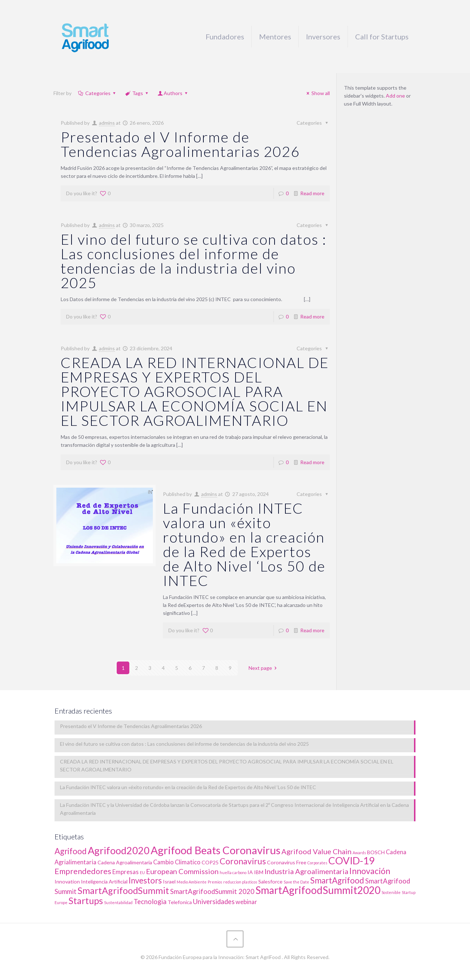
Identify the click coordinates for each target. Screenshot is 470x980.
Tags (137, 93)
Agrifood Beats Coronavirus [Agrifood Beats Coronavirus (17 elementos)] (215, 850)
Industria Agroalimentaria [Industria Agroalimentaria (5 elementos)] (306, 871)
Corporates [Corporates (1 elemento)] (317, 863)
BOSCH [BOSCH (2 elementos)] (376, 852)
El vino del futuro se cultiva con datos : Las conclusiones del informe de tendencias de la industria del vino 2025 (194, 261)
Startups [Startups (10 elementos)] (86, 900)
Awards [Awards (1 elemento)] (359, 853)
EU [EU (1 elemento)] (142, 872)
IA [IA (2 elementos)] (250, 872)
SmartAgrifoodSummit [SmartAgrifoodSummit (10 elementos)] (123, 890)
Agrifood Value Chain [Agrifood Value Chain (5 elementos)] (316, 851)
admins (107, 123)
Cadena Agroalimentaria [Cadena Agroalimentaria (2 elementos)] (125, 862)
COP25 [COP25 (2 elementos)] (210, 862)
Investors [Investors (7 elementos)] (145, 880)
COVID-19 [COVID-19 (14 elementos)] (352, 861)
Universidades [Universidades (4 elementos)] (214, 902)
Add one (395, 96)
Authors (173, 93)
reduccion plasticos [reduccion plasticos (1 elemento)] (240, 882)
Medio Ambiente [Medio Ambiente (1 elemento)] (192, 882)
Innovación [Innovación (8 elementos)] (370, 871)
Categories (97, 93)
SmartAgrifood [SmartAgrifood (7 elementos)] (337, 880)
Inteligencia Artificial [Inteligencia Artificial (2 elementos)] (104, 881)
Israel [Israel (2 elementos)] (169, 881)
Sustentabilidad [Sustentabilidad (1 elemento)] (118, 902)
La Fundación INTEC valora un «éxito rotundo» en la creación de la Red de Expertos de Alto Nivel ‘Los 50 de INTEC (244, 544)
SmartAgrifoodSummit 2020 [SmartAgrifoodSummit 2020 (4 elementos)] (212, 891)
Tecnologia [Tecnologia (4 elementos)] (150, 902)
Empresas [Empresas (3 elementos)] (126, 872)
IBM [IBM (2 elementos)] (259, 872)
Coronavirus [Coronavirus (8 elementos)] (243, 861)
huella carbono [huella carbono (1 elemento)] (233, 872)
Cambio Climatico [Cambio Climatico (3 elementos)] (177, 862)
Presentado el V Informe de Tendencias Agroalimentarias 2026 (180, 144)
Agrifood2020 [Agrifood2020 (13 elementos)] (119, 850)
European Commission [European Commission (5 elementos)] (182, 871)
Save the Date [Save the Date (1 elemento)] (296, 882)
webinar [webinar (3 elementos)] (246, 902)
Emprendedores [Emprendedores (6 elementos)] (83, 871)
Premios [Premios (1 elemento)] (215, 882)
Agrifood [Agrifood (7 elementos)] (71, 851)
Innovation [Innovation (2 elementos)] (67, 881)
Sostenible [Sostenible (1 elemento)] (391, 892)
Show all (317, 93)
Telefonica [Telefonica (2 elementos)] (180, 902)
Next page (264, 668)
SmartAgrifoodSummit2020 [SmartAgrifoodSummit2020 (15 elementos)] (318, 890)
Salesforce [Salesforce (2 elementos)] (270, 881)
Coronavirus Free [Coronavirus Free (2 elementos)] (287, 862)
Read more (312, 193)
